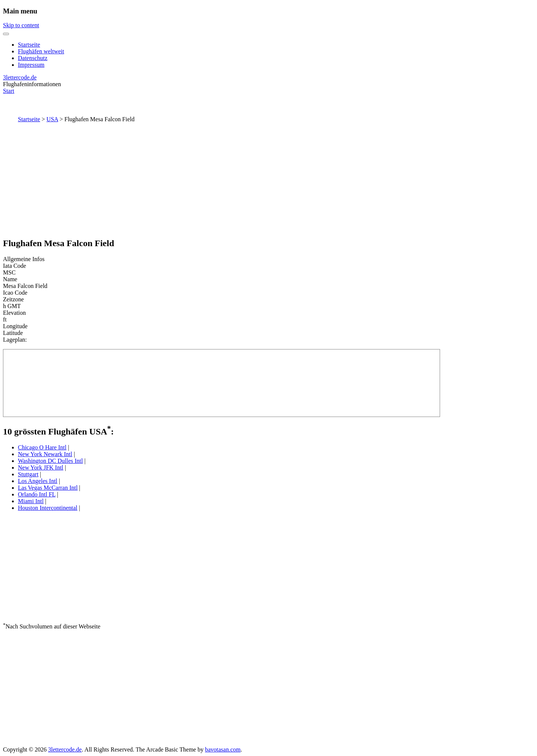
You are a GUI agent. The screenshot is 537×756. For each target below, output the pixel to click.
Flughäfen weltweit (41, 51)
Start (9, 91)
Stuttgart (28, 474)
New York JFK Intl (41, 468)
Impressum (31, 65)
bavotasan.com (223, 749)
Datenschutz (33, 58)
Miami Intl (31, 501)
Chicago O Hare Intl (42, 447)
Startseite (29, 45)
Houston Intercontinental (48, 508)
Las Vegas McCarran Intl (48, 488)
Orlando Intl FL (37, 494)
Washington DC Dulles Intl (50, 461)
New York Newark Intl (45, 454)
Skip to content (21, 25)
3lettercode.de (20, 77)
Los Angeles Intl (38, 481)
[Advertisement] (268, 179)
